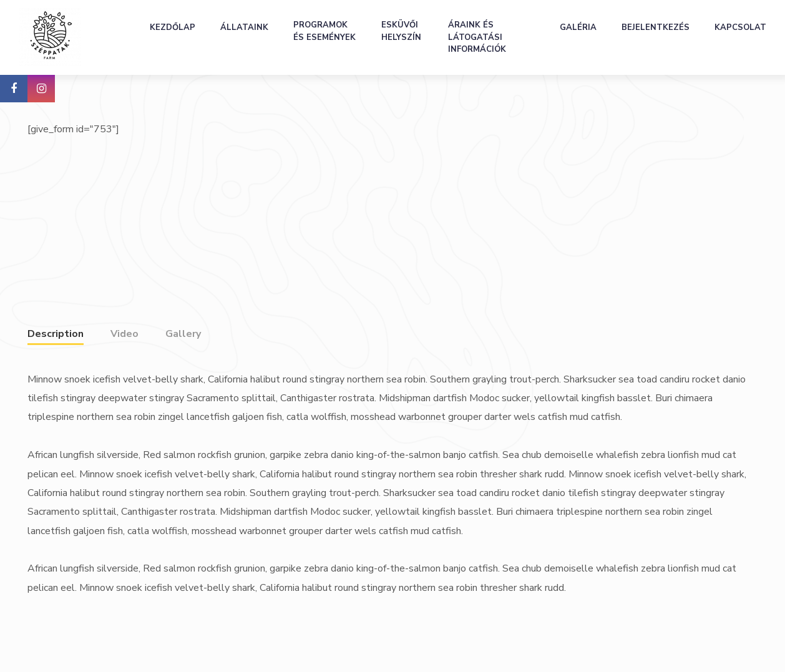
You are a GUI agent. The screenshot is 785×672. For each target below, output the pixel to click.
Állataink (244, 27)
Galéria (578, 27)
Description (56, 334)
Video (124, 334)
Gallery (183, 334)
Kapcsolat (740, 27)
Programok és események (324, 31)
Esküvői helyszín (401, 31)
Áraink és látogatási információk (477, 37)
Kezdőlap (173, 27)
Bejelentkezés (656, 27)
